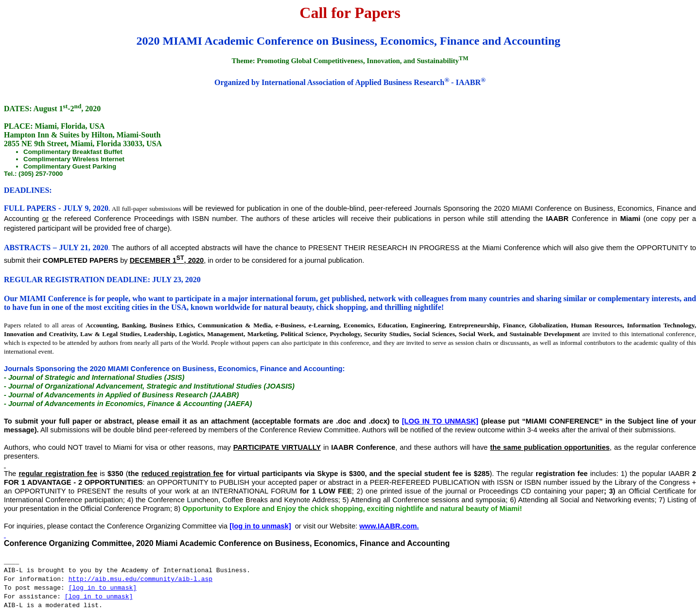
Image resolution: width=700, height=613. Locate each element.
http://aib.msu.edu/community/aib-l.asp (140, 579)
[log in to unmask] (440, 421)
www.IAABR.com (388, 526)
